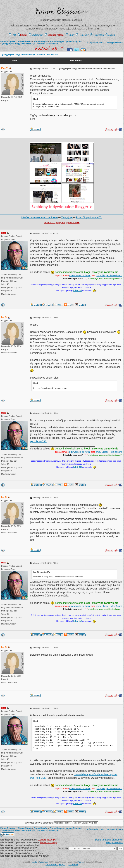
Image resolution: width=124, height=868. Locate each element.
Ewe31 (5, 68)
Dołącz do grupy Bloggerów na (62, 222)
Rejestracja (97, 35)
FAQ (12, 35)
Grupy (70, 35)
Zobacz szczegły (47, 840)
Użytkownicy (36, 35)
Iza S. (4, 317)
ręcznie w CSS (38, 441)
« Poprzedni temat (96, 43)
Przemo (80, 862)
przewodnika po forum (80, 275)
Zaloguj (110, 35)
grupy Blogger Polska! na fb (109, 275)
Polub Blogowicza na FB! (89, 217)
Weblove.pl (44, 862)
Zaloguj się (67, 217)
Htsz (4, 233)
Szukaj (22, 35)
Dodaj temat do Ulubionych (109, 840)
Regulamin (83, 35)
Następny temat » (115, 43)
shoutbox (73, 865)
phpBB (34, 862)
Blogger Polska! (55, 35)
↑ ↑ (55, 865)
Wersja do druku (115, 842)
